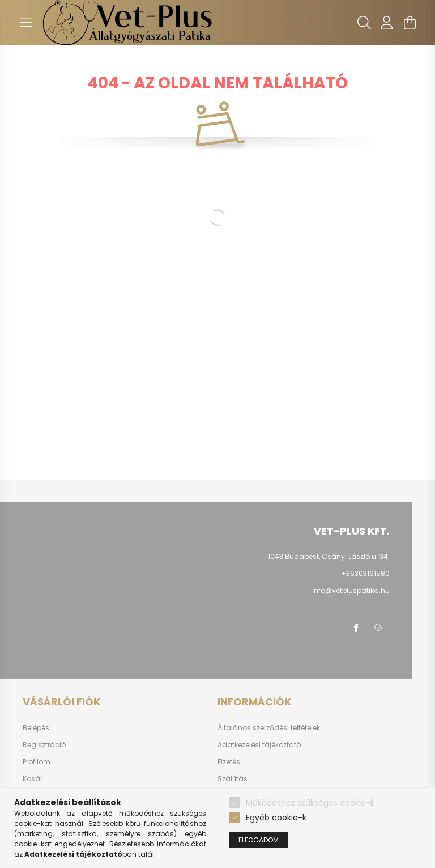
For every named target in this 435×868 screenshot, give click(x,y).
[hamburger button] (25, 23)
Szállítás (233, 779)
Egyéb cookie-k (276, 818)
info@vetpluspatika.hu (351, 590)
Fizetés (229, 762)
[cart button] (410, 23)
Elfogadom (259, 840)
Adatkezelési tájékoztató (259, 745)
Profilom (37, 762)
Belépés (36, 728)
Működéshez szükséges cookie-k (310, 803)
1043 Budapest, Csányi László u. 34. (329, 556)
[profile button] (387, 23)
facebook (356, 628)
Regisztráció (44, 745)
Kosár (33, 779)
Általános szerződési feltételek (269, 728)
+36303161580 (365, 573)
